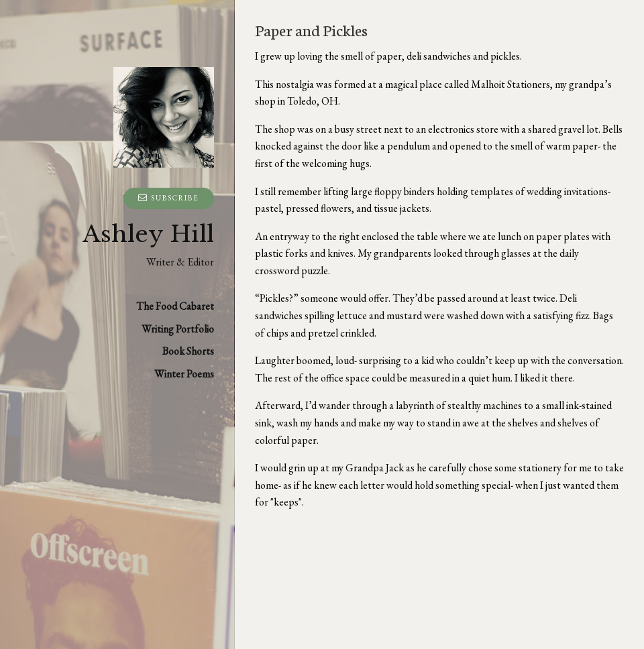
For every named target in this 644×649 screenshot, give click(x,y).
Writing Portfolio (178, 329)
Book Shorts (188, 351)
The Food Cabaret (175, 306)
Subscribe (169, 198)
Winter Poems (184, 374)
